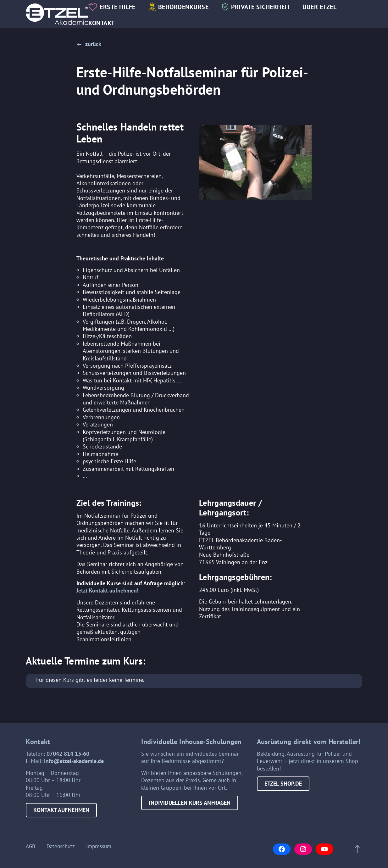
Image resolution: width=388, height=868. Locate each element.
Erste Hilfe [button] (118, 7)
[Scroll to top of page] (355, 849)
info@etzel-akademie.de (74, 761)
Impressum (99, 847)
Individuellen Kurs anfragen (190, 803)
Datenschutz (61, 847)
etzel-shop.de (283, 784)
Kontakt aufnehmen (61, 810)
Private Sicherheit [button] (261, 7)
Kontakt (102, 23)
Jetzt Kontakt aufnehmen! (107, 590)
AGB (30, 847)
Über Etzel (319, 7)
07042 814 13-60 (68, 754)
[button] (89, 44)
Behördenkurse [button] (183, 7)
